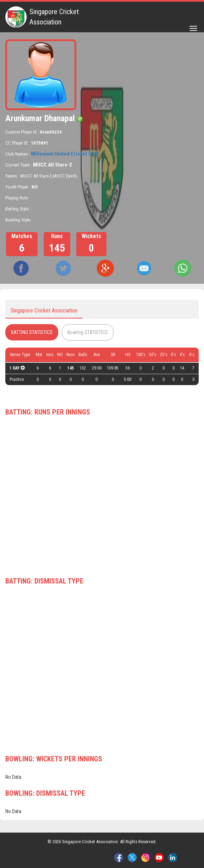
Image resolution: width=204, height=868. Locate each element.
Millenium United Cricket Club (65, 154)
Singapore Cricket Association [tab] (44, 311)
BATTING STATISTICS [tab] (32, 332)
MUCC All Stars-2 (53, 165)
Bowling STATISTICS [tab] (88, 332)
